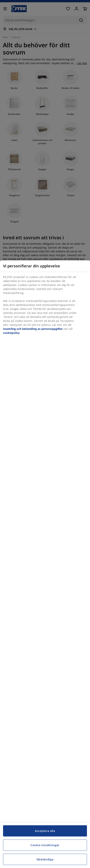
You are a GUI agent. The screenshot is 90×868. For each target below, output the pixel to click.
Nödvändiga (45, 859)
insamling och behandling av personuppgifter (33, 329)
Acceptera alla (45, 831)
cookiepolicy (11, 333)
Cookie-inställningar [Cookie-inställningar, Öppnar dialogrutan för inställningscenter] (45, 845)
